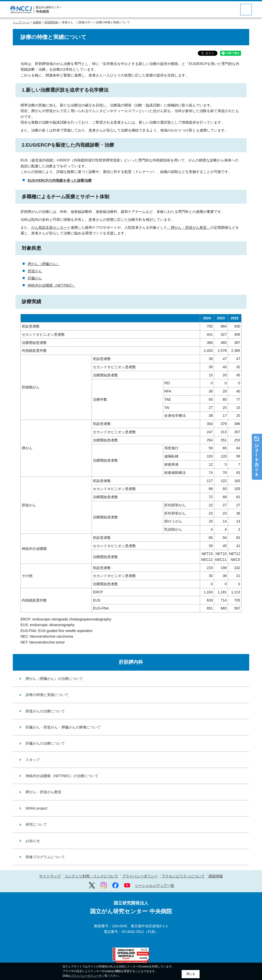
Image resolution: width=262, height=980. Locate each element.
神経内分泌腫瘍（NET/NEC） (52, 285)
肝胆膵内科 (52, 22)
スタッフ (33, 760)
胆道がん (35, 271)
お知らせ (33, 841)
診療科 (37, 22)
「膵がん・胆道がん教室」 (189, 227)
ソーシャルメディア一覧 (155, 886)
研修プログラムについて (45, 857)
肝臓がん (35, 278)
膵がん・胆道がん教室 (43, 792)
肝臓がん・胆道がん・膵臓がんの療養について (63, 727)
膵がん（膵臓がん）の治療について (54, 679)
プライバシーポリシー (140, 876)
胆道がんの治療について (45, 711)
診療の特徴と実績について (47, 695)
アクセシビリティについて (183, 876)
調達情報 (216, 876)
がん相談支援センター (49, 227)
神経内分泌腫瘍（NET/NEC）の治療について (62, 776)
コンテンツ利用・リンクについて (91, 876)
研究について (36, 824)
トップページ (21, 22)
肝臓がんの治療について (45, 743)
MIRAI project (36, 808)
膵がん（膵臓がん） (44, 264)
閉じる (191, 974)
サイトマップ (50, 876)
